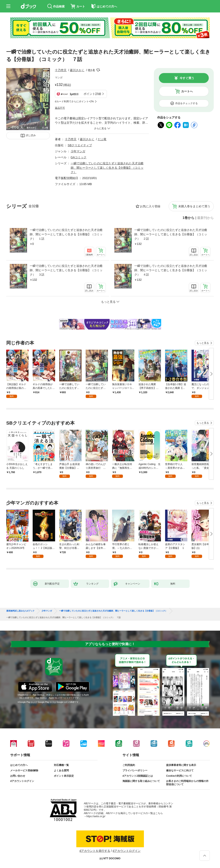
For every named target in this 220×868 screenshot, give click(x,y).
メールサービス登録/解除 (24, 770)
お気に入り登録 (150, 206)
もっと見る (203, 343)
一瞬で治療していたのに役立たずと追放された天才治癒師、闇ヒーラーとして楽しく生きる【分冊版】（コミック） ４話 (171, 270)
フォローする (98, 70)
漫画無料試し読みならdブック (20, 611)
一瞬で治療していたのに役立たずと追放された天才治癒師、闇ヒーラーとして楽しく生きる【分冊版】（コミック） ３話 (66, 270)
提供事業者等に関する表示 (181, 765)
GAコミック (79, 157)
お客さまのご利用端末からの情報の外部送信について (187, 783)
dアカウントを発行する (95, 851)
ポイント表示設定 (64, 776)
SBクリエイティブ (80, 145)
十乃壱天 (61, 70)
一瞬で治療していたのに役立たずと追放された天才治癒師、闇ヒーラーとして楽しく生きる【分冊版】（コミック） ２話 (171, 234)
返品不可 (60, 108)
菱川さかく (77, 70)
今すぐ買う (187, 78)
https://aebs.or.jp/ (96, 816)
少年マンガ (78, 151)
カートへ (187, 91)
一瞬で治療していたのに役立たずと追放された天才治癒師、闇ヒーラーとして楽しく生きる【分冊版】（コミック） (107, 168)
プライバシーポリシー (135, 770)
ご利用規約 (129, 765)
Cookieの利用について (179, 776)
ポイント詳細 (92, 94)
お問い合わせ (18, 776)
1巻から (188, 218)
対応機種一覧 (61, 765)
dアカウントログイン (22, 781)
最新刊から (205, 218)
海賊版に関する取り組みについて (141, 781)
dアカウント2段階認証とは (138, 776)
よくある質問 (61, 770)
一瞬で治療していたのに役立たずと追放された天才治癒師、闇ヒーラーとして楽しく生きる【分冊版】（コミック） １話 (66, 234)
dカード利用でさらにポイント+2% (74, 101)
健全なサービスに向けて (180, 770)
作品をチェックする (187, 103)
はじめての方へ (19, 765)
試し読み (31, 135)
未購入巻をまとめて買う (194, 206)
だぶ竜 (102, 139)
